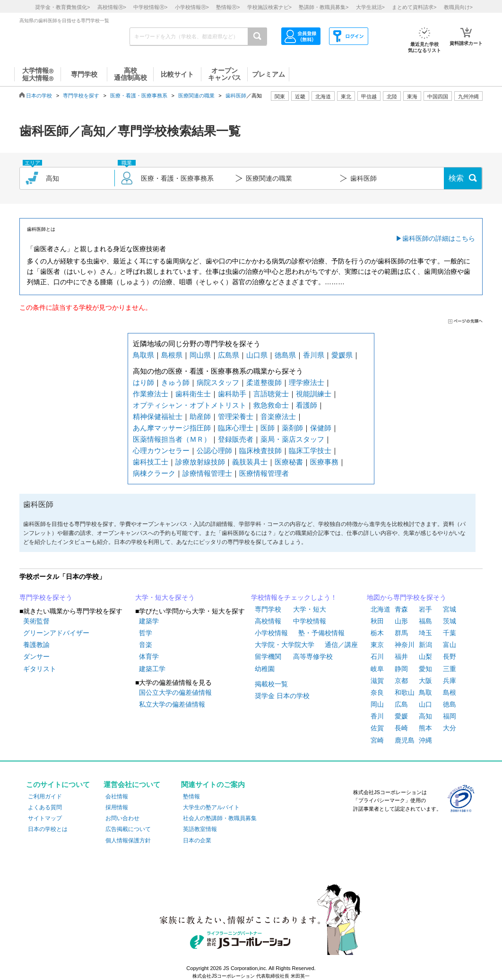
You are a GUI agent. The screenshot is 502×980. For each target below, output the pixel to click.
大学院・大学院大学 (285, 645)
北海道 (323, 96)
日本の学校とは (48, 829)
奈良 (377, 692)
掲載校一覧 (271, 684)
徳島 (450, 704)
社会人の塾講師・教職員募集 (220, 818)
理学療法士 (307, 382)
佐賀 (377, 728)
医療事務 (324, 462)
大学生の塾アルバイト (211, 807)
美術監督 (36, 621)
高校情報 (268, 621)
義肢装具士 (250, 462)
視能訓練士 (314, 394)
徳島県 (285, 355)
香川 (377, 716)
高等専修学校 (313, 656)
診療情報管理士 (207, 473)
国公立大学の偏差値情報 (175, 692)
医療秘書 (289, 462)
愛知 (425, 669)
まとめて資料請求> (414, 7)
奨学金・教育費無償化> (62, 7)
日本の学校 (39, 96)
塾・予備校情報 (321, 633)
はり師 (143, 382)
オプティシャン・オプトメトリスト (190, 405)
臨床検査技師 (260, 451)
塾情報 (191, 796)
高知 (425, 716)
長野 (450, 656)
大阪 (425, 681)
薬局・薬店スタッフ (292, 439)
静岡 (401, 669)
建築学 (149, 621)
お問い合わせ (122, 818)
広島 (401, 704)
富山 (450, 645)
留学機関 (268, 656)
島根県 (172, 355)
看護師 (307, 405)
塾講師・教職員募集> (324, 7)
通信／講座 (341, 645)
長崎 (401, 728)
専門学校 (268, 609)
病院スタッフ (218, 382)
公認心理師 (214, 451)
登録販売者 (236, 439)
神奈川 (405, 645)
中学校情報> (150, 7)
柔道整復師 (264, 382)
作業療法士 (151, 394)
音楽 (146, 645)
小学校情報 (271, 633)
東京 (377, 645)
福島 (425, 621)
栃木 (377, 633)
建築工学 (152, 669)
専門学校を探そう (46, 597)
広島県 (229, 355)
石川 (377, 656)
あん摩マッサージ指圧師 (172, 428)
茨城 (450, 621)
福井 (401, 656)
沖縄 (425, 740)
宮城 (450, 609)
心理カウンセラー (161, 451)
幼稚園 (265, 669)
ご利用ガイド (45, 796)
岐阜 (377, 669)
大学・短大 (310, 609)
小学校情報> (192, 7)
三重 (450, 669)
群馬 (401, 633)
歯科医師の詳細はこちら (439, 238)
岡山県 (200, 355)
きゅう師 (175, 382)
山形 (401, 621)
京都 (401, 681)
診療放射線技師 (200, 462)
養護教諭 (36, 645)
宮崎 (377, 740)
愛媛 (401, 716)
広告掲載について (128, 829)
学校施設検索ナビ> (269, 7)
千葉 (450, 633)
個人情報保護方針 (128, 840)
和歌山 (405, 692)
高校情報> (112, 7)
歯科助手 (232, 394)
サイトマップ (45, 818)
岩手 (425, 609)
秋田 (377, 621)
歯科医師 (236, 96)
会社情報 (117, 796)
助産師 (200, 416)
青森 (401, 609)
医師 (268, 428)
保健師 (321, 428)
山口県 (257, 355)
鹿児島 (405, 740)
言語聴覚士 (271, 394)
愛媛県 (342, 355)
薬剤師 (292, 428)
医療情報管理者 (264, 473)
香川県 (314, 355)
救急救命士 (271, 405)
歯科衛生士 (193, 394)
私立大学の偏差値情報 (172, 704)
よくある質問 (45, 807)
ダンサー (36, 656)
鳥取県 (143, 355)
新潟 (425, 645)
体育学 (149, 656)
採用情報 (117, 807)
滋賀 (377, 681)
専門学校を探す (81, 96)
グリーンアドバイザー (56, 633)
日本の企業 (197, 840)
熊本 (425, 728)
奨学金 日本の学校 (282, 696)
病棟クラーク (154, 473)
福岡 (450, 716)
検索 (456, 178)
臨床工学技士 (310, 451)
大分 (450, 728)
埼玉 (425, 633)
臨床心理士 (236, 428)
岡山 (377, 704)
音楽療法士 (278, 416)
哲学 (146, 633)
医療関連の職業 (196, 96)
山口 (425, 704)
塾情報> (228, 7)
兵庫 (450, 681)
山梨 (425, 656)
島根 (450, 692)
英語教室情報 (200, 829)
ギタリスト (40, 669)
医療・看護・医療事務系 (139, 96)
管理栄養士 (236, 416)
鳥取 (425, 692)
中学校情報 (310, 621)
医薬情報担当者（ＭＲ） (172, 439)
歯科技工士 (151, 462)
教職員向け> (458, 7)
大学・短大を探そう (165, 597)
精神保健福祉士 (158, 416)
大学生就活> (370, 7)
